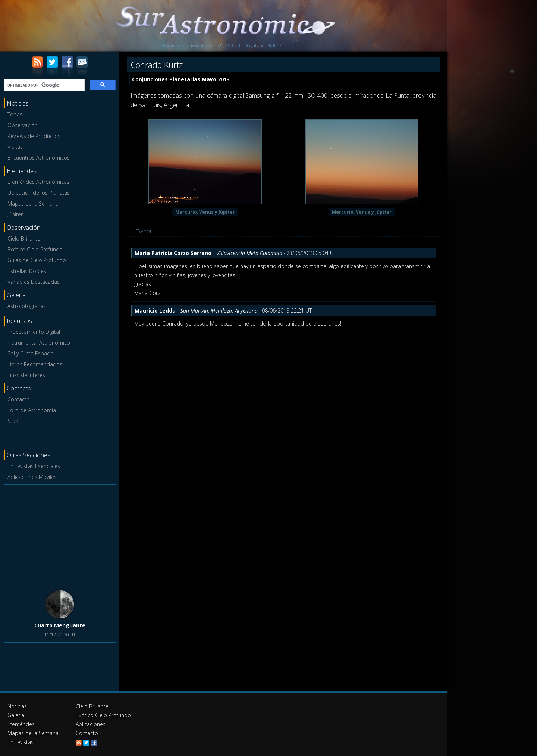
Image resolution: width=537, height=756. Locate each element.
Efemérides (21, 724)
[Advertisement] (60, 534)
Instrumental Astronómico (39, 343)
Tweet (144, 231)
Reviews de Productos (34, 136)
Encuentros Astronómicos (39, 158)
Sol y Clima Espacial (31, 353)
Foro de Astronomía (32, 410)
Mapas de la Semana (33, 203)
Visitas (15, 147)
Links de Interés (26, 375)
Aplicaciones (91, 724)
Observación (23, 125)
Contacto (19, 399)
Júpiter (15, 214)
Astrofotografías (27, 306)
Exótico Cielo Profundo (35, 249)
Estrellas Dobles (27, 271)
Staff (13, 421)
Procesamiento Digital (34, 332)
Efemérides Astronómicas (38, 182)
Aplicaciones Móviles (32, 477)
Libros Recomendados (35, 364)
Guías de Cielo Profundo (37, 260)
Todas (15, 114)
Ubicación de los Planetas (39, 193)
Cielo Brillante (24, 239)
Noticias (17, 706)
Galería (16, 715)
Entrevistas (21, 742)
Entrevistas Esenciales (34, 466)
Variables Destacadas (34, 282)
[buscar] (43, 85)
